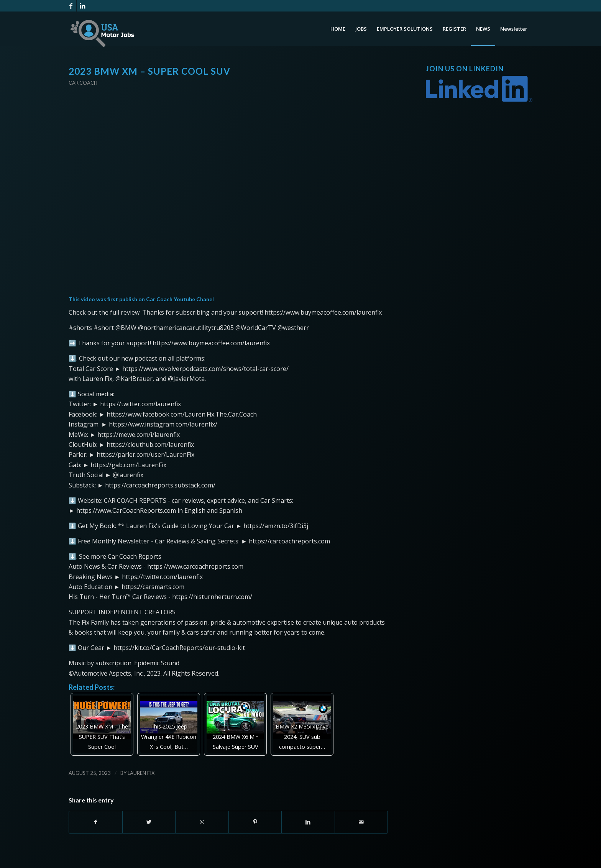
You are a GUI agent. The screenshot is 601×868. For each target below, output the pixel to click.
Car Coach (83, 83)
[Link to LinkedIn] (82, 6)
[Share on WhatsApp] (202, 822)
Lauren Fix (141, 773)
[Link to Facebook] (71, 6)
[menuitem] (338, 29)
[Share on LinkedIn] (308, 822)
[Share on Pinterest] (255, 822)
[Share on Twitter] (149, 822)
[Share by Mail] (361, 822)
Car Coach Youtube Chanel (180, 299)
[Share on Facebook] (96, 822)
